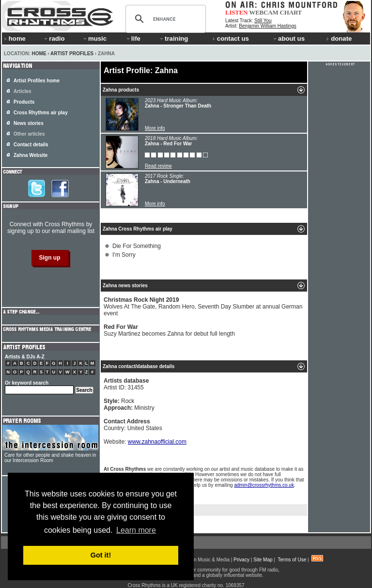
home (15, 39)
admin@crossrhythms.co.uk (264, 485)
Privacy (241, 560)
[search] (164, 19)
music (94, 39)
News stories (29, 123)
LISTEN (237, 12)
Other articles (29, 134)
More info (155, 128)
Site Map (263, 560)
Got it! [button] (101, 555)
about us (288, 39)
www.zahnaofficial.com (157, 442)
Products (24, 102)
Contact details (31, 145)
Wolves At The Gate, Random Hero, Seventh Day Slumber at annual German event (203, 307)
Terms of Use (292, 560)
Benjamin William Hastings (267, 26)
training (173, 39)
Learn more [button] (136, 530)
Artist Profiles (72, 54)
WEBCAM (263, 12)
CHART (291, 12)
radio (54, 39)
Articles (23, 91)
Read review (158, 166)
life (133, 39)
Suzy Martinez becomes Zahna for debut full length (169, 330)
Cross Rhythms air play (41, 113)
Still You (263, 21)
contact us (231, 39)
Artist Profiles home (37, 81)
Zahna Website (31, 155)
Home (39, 54)
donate (339, 39)
